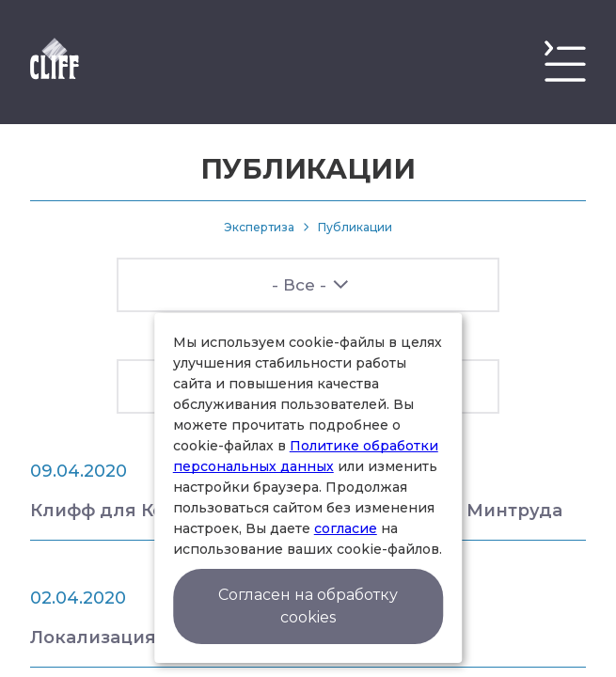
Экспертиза (259, 227)
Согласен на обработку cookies (308, 606)
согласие (346, 528)
